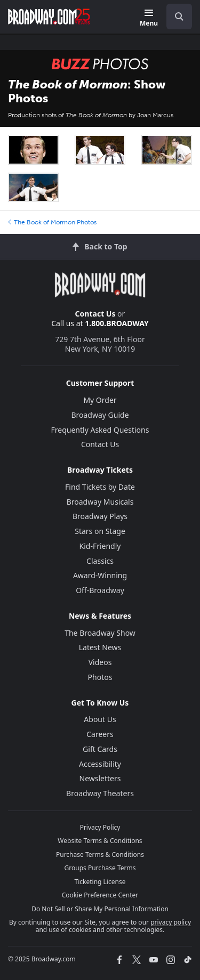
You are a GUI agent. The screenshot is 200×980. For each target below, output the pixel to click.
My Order (100, 400)
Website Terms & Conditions (100, 841)
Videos (100, 662)
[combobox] (175, 17)
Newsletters (100, 778)
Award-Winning (100, 575)
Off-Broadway (100, 590)
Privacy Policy (100, 827)
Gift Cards (100, 749)
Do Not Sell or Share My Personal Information (100, 909)
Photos (100, 677)
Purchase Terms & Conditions (100, 855)
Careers (100, 734)
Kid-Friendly (100, 546)
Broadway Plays (100, 516)
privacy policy (171, 922)
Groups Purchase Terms (100, 868)
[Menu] (149, 18)
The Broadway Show (100, 633)
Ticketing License (100, 882)
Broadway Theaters (100, 793)
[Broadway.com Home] (49, 17)
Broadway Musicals (100, 502)
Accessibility (100, 764)
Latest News (100, 647)
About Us (100, 719)
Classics (100, 561)
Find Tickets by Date (100, 487)
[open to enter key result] (179, 17)
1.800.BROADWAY (117, 323)
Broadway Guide (100, 415)
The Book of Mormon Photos (52, 222)
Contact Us (95, 314)
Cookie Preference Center (100, 895)
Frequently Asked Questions (100, 430)
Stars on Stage (100, 531)
